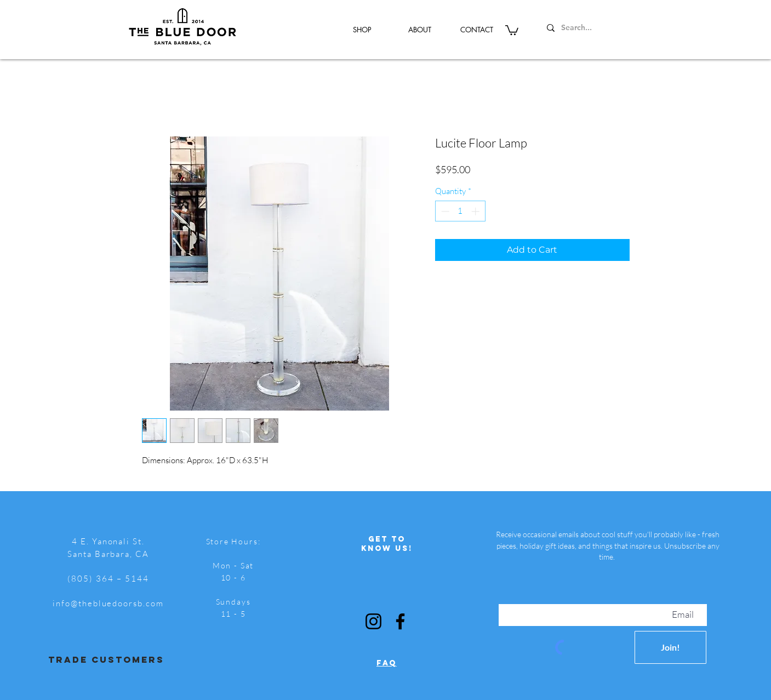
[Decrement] (444, 211)
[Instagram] (373, 621)
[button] (512, 30)
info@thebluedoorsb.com (108, 603)
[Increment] (476, 211)
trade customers (106, 659)
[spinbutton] (460, 211)
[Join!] (670, 647)
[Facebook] (400, 621)
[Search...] (596, 28)
